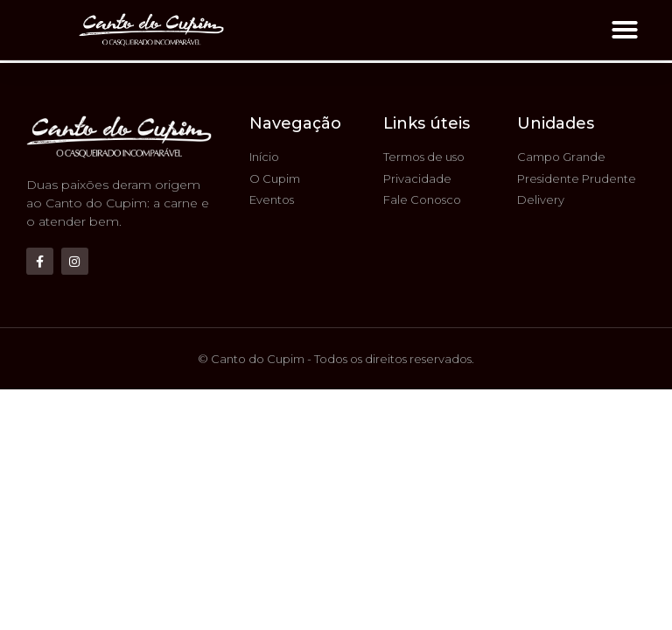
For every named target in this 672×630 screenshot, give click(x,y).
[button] (625, 30)
